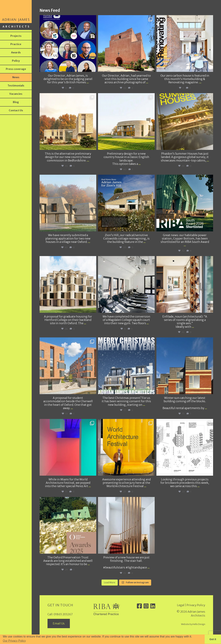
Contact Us (16, 110)
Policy (16, 61)
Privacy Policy (196, 605)
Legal (181, 605)
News (16, 77)
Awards (16, 52)
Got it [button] (213, 639)
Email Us (59, 623)
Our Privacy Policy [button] (14, 641)
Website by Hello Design (193, 624)
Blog (16, 102)
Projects (16, 36)
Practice (16, 44)
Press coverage (16, 69)
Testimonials (16, 86)
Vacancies (16, 94)
